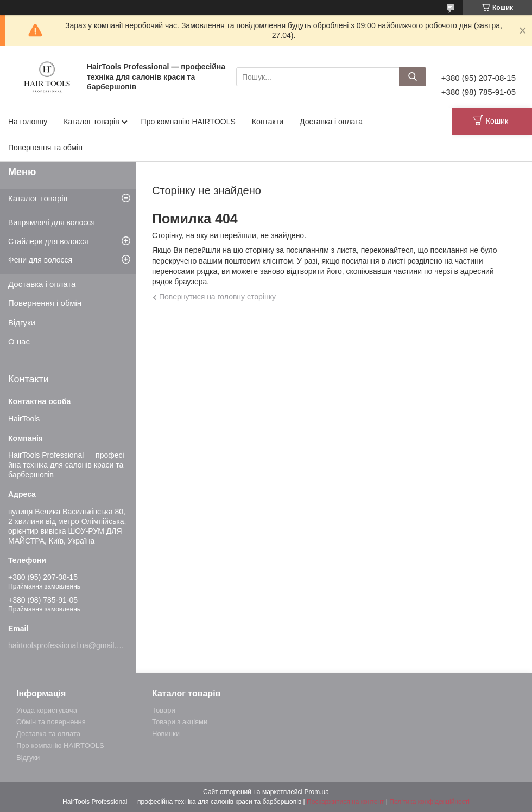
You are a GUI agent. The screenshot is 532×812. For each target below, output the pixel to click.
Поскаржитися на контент (345, 802)
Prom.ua (317, 792)
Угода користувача (47, 710)
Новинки (166, 734)
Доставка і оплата (331, 122)
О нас (19, 341)
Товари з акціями (180, 722)
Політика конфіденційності (429, 802)
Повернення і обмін (45, 303)
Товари (164, 710)
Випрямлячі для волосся (52, 222)
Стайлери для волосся (48, 241)
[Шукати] (413, 77)
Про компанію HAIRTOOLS (188, 122)
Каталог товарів (91, 122)
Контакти (268, 122)
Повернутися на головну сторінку (217, 297)
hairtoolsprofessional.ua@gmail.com (69, 645)
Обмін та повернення (51, 722)
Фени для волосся (40, 260)
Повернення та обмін (45, 148)
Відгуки (22, 322)
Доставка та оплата (48, 734)
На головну (28, 122)
